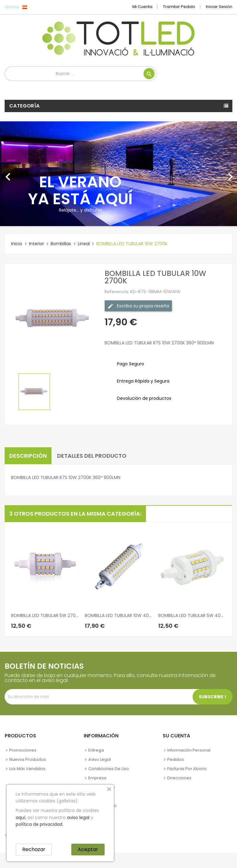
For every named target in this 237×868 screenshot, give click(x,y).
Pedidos (176, 759)
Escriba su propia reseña (138, 306)
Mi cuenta (142, 7)
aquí (21, 817)
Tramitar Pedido (179, 7)
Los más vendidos (27, 769)
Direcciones (179, 778)
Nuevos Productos (28, 759)
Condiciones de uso (109, 769)
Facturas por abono (187, 769)
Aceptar (88, 849)
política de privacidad (39, 824)
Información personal (189, 750)
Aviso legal (100, 759)
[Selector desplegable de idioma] (38, 7)
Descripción (28, 456)
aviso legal (78, 817)
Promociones (23, 750)
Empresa (97, 778)
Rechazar (34, 849)
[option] (118, 174)
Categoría (25, 106)
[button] (18, 174)
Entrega (96, 750)
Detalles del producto (92, 456)
